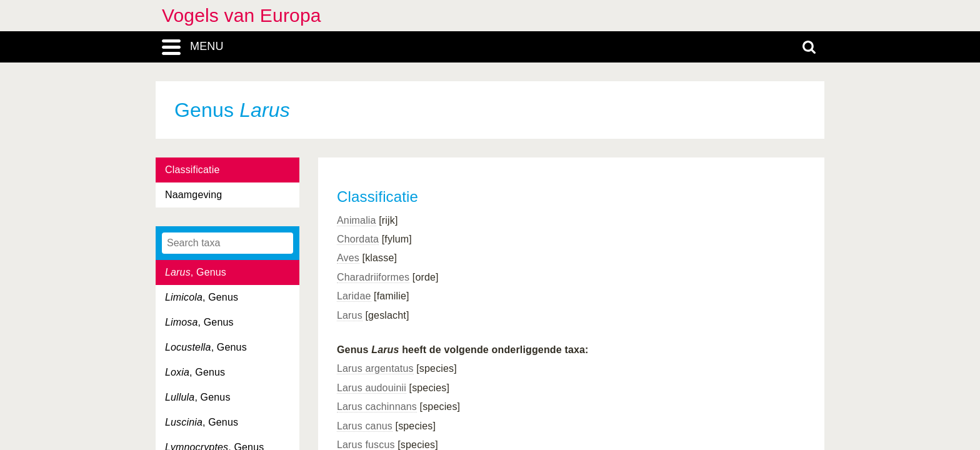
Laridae (354, 296)
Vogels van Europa (242, 15)
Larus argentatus (375, 368)
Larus (350, 315)
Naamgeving (193, 195)
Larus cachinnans (377, 407)
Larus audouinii (372, 388)
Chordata (358, 239)
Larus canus (365, 426)
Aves (348, 258)
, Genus (196, 272)
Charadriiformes (373, 277)
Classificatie (192, 170)
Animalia (357, 220)
